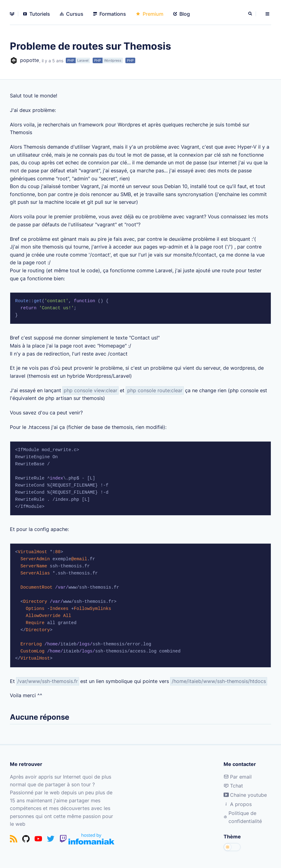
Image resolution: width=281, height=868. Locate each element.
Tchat (233, 786)
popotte (24, 61)
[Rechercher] (251, 14)
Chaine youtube (245, 795)
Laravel (83, 60)
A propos (238, 804)
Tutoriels (37, 14)
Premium (150, 14)
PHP (71, 60)
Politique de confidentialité (243, 817)
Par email (238, 777)
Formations (110, 14)
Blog (182, 14)
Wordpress (113, 60)
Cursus (72, 14)
